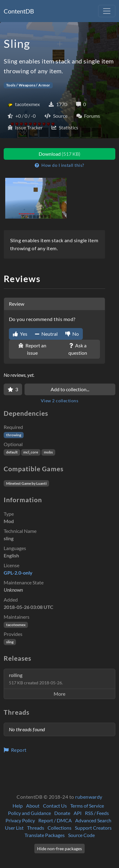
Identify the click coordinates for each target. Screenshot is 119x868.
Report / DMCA (55, 820)
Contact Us (55, 806)
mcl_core (31, 452)
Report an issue (32, 349)
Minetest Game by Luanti (26, 483)
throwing (14, 435)
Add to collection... (70, 389)
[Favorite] (13, 389)
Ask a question (78, 349)
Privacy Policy (20, 820)
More (60, 694)
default (12, 452)
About (33, 806)
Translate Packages (45, 835)
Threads (36, 828)
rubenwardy (89, 797)
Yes (20, 334)
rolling (36, 679)
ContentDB (19, 11)
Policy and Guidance (29, 813)
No (72, 334)
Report (15, 750)
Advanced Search (93, 820)
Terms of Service (87, 806)
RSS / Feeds (97, 813)
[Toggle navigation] (107, 11)
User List (14, 828)
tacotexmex (16, 625)
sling (10, 642)
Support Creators (93, 828)
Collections (60, 828)
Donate (62, 813)
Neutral (46, 334)
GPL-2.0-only (18, 573)
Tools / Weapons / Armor (28, 85)
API (78, 813)
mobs (48, 452)
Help (18, 806)
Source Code (81, 835)
